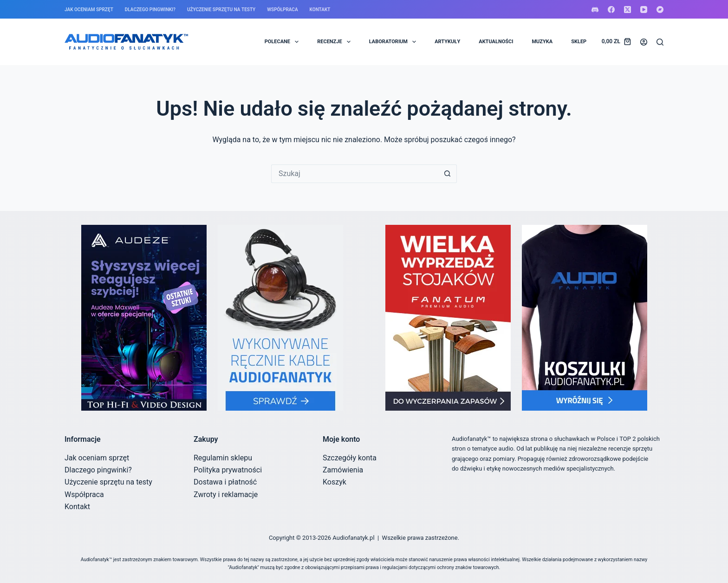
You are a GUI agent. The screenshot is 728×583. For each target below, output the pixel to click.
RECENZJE (336, 42)
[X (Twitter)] (627, 10)
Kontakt (320, 10)
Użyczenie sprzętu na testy (221, 10)
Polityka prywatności (228, 470)
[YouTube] (644, 10)
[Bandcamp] (660, 10)
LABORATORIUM (394, 42)
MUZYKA (542, 42)
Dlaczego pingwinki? (150, 10)
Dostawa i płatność (225, 482)
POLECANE (284, 42)
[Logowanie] (644, 42)
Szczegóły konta (350, 458)
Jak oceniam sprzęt (89, 10)
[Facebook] (611, 10)
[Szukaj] (660, 42)
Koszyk (335, 482)
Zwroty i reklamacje (226, 495)
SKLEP (579, 42)
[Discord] (595, 10)
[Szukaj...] (355, 174)
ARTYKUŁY (447, 42)
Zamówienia (343, 470)
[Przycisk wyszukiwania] (448, 174)
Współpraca (282, 10)
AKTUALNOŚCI (496, 42)
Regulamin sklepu (223, 458)
